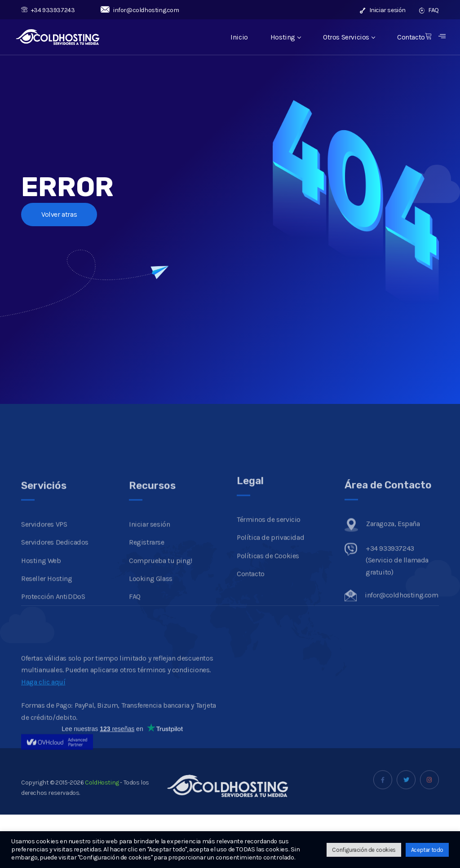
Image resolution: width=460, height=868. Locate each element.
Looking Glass (151, 627)
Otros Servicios (349, 37)
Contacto (411, 37)
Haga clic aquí (43, 720)
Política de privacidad (270, 579)
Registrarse (147, 591)
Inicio (239, 37)
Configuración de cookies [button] (364, 850)
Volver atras (59, 214)
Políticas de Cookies (268, 598)
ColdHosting (102, 794)
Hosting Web (41, 609)
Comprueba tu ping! (161, 609)
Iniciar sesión (383, 10)
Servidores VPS (44, 573)
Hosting (285, 37)
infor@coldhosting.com (140, 10)
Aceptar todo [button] (427, 850)
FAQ (429, 10)
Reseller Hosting (47, 627)
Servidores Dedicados (55, 591)
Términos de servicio (269, 561)
